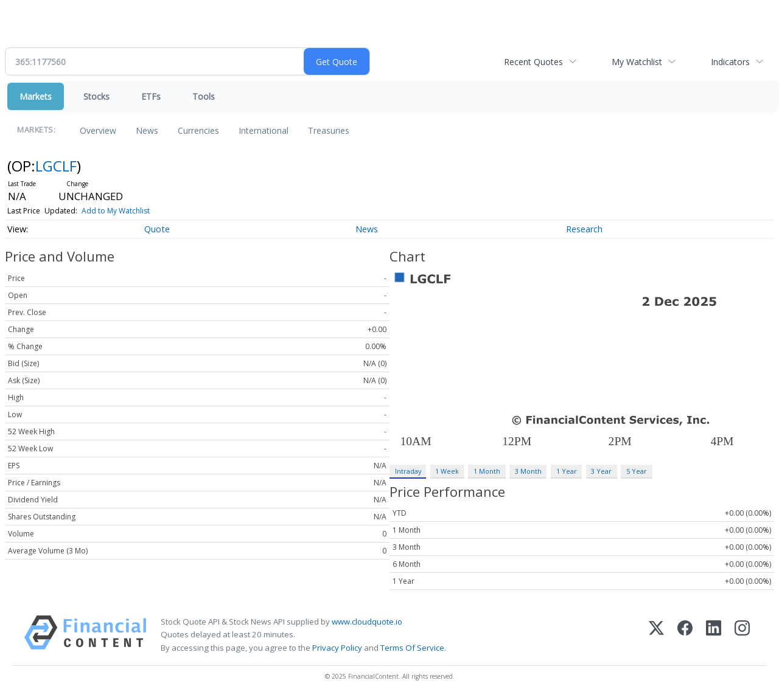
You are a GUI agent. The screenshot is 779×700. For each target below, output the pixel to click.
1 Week (447, 471)
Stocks (96, 96)
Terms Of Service (412, 648)
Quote (157, 229)
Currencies (198, 130)
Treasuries (329, 130)
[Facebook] (685, 635)
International (264, 130)
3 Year (601, 471)
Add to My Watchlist (116, 211)
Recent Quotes (533, 62)
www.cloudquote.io (367, 622)
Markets (36, 96)
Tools (204, 96)
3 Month (528, 471)
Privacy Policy (337, 648)
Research (584, 229)
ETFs (151, 96)
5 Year (637, 471)
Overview (98, 130)
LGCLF (56, 166)
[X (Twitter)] (656, 635)
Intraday (408, 471)
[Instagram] (742, 635)
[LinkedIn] (714, 635)
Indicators (730, 62)
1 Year (567, 471)
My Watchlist (637, 62)
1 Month (487, 471)
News (147, 130)
